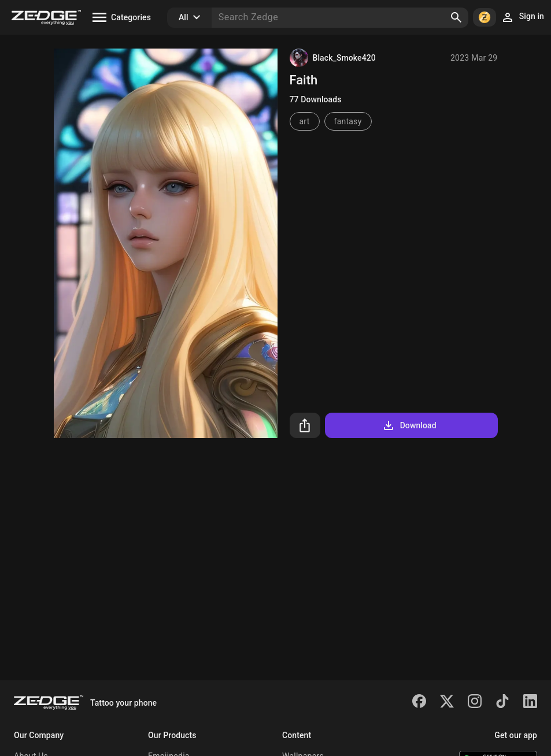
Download (409, 425)
